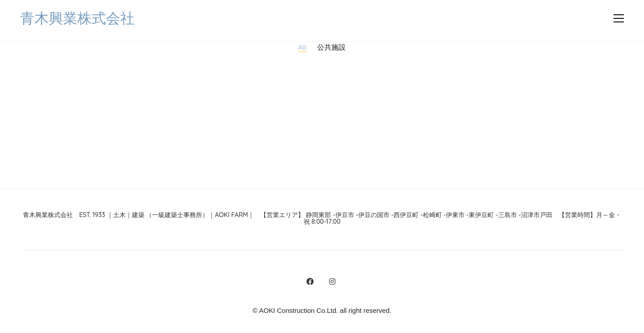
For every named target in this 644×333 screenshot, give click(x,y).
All (303, 47)
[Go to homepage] (77, 19)
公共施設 (331, 47)
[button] (619, 18)
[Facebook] (310, 282)
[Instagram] (332, 282)
